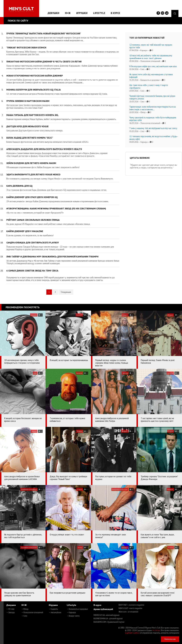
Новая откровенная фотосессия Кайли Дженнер (35, 76)
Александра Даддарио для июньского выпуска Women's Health (44, 149)
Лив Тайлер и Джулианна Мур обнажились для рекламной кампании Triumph (52, 257)
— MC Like (10, 609)
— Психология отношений (32, 612)
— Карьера (71, 612)
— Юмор (25, 609)
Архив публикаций (103, 609)
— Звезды (11, 612)
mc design (156, 630)
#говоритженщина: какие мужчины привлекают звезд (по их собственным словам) (56, 208)
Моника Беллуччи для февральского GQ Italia (34, 90)
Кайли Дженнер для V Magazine (25, 231)
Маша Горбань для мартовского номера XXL (32, 115)
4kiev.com (128, 612)
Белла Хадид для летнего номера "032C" (30, 138)
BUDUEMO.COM (109, 622)
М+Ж (68, 13)
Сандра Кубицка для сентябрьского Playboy (33, 243)
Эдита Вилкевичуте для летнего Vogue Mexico (33, 174)
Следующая (66, 292)
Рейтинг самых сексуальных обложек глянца (33, 220)
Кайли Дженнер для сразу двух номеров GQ (32, 197)
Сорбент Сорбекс (132, 633)
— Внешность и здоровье (77, 609)
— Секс (24, 616)
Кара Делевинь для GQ (19, 186)
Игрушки (82, 13)
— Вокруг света (73, 616)
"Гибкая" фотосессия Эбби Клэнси (26, 48)
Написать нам (170, 639)
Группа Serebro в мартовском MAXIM (28, 101)
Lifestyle (99, 13)
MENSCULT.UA (106, 615)
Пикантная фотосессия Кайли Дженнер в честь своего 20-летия (44, 62)
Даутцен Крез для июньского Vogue (27, 126)
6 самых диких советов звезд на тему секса (32, 271)
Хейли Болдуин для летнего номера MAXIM (31, 163)
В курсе (115, 13)
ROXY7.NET (131, 605)
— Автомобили (55, 612)
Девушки (53, 13)
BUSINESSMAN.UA (108, 619)
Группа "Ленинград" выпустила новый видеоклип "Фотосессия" (44, 33)
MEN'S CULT (130, 608)
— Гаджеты (53, 609)
